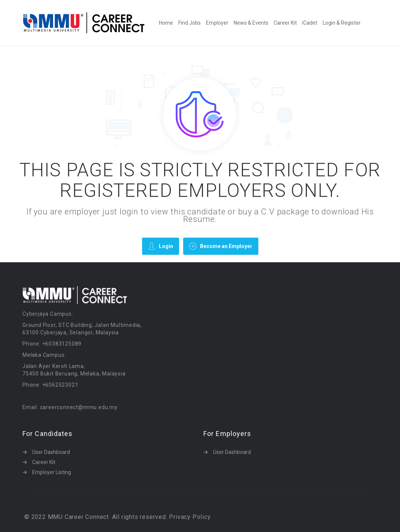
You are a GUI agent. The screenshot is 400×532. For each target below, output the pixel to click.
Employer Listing (52, 472)
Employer (217, 23)
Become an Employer (221, 246)
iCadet (310, 23)
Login (161, 246)
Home (166, 23)
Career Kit (285, 23)
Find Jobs (190, 23)
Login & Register (342, 23)
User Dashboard (51, 452)
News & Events (251, 23)
